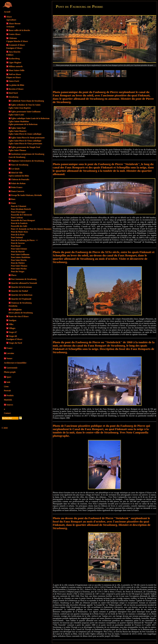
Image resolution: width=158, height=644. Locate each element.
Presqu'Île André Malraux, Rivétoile (26, 195)
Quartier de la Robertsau (22, 295)
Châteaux (13, 38)
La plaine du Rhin (16, 85)
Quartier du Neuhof (20, 291)
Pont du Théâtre (18, 263)
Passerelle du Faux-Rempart (23, 220)
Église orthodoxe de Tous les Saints (26, 105)
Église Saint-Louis (16, 115)
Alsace (9, 17)
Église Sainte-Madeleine (19, 121)
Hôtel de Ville (17, 173)
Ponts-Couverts (18, 191)
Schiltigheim (16, 310)
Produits (10, 395)
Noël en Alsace (15, 74)
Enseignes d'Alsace (14, 48)
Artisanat (10, 27)
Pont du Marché (18, 252)
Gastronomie (12, 368)
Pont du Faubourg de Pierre (24, 240)
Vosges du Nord (15, 343)
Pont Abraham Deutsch (21, 209)
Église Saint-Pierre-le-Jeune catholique (25, 134)
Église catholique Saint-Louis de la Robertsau (30, 118)
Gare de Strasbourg (17, 157)
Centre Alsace (15, 34)
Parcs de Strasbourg (20, 165)
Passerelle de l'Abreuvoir (22, 215)
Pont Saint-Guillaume (20, 254)
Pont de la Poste (18, 235)
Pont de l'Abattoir (19, 206)
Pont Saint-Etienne (19, 249)
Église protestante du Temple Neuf (26, 147)
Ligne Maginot (15, 62)
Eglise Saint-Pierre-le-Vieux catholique (25, 141)
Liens (6, 386)
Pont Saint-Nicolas (19, 269)
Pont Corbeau (17, 218)
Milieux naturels (16, 66)
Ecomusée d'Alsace (17, 45)
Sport (9, 377)
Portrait (7, 391)
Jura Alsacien (15, 52)
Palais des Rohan (18, 183)
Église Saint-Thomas (17, 150)
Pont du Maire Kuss (19, 232)
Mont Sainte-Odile (17, 70)
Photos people (10, 372)
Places (14, 275)
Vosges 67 (13, 332)
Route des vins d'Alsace (19, 316)
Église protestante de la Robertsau (23, 124)
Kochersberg (14, 59)
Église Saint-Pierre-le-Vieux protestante (25, 144)
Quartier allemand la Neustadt (24, 283)
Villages (12, 328)
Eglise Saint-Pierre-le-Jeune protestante (28, 138)
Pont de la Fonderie (19, 223)
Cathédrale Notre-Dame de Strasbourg (27, 101)
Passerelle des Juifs (19, 226)
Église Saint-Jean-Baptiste (20, 108)
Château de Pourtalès (20, 179)
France (9, 348)
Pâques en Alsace (13, 77)
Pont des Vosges (18, 271)
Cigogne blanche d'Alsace (17, 41)
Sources (10, 405)
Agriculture (11, 20)
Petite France (17, 187)
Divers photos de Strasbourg (21, 313)
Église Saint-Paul (18, 128)
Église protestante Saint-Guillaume (26, 112)
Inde (8, 382)
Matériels (8, 400)
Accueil (7, 12)
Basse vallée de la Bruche (19, 30)
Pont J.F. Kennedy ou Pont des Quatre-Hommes (31, 229)
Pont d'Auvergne (18, 212)
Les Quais (15, 169)
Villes (11, 324)
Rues (13, 199)
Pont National (17, 237)
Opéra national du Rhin (19, 176)
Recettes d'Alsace (16, 89)
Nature (9, 358)
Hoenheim (13, 306)
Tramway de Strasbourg (21, 303)
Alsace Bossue (15, 24)
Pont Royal (16, 246)
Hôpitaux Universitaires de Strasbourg (27, 161)
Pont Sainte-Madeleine (21, 257)
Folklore (10, 55)
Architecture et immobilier (15, 363)
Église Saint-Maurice (18, 131)
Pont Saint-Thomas (19, 266)
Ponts (13, 203)
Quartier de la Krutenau (21, 287)
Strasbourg (13, 97)
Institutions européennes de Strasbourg (28, 154)
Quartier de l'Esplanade (21, 299)
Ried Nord (13, 93)
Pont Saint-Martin (19, 260)
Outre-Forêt (14, 81)
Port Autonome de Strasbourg (24, 279)
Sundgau (13, 320)
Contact (7, 413)
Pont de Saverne (18, 243)
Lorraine (10, 353)
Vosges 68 (13, 336)
